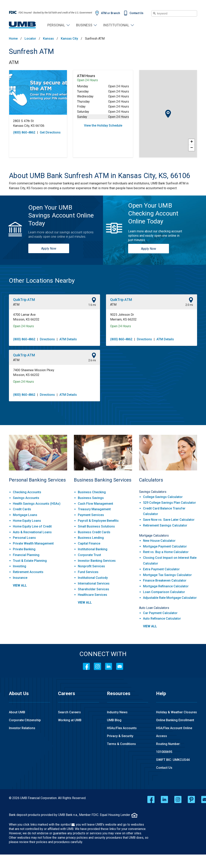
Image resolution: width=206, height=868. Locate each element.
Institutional (116, 25)
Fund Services (88, 572)
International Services (94, 583)
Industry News (117, 712)
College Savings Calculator (163, 497)
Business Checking (92, 492)
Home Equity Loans (27, 521)
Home (13, 39)
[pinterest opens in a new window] (191, 799)
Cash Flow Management (95, 504)
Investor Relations (22, 728)
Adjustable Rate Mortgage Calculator (170, 598)
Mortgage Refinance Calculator (166, 586)
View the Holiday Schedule (103, 125)
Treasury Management (94, 509)
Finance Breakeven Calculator (165, 580)
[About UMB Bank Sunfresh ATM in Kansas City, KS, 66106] (103, 176)
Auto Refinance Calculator (162, 619)
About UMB (17, 712)
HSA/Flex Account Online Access (174, 732)
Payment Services (91, 515)
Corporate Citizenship (25, 720)
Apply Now (49, 248)
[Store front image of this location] (38, 92)
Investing (20, 566)
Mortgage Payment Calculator (165, 546)
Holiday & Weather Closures (176, 712)
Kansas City (69, 39)
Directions (47, 339)
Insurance (20, 578)
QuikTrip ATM (24, 300)
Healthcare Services (93, 595)
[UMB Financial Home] (23, 25)
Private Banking (24, 549)
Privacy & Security (120, 736)
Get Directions (50, 132)
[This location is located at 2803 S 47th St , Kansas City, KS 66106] (38, 123)
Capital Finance (89, 543)
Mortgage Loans (25, 515)
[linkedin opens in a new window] (164, 799)
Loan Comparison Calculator (164, 592)
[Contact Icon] (120, 666)
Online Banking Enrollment (175, 720)
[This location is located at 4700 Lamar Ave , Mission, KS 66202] (54, 317)
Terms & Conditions (121, 744)
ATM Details (68, 339)
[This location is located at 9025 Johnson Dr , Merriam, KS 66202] (152, 317)
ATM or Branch (111, 13)
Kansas (48, 39)
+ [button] (192, 142)
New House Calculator (159, 541)
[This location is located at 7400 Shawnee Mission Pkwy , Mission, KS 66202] (54, 373)
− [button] (192, 148)
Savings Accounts (26, 498)
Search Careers (69, 712)
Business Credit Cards (94, 532)
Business (84, 25)
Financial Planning (26, 555)
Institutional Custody (93, 578)
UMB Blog (114, 720)
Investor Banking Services (97, 561)
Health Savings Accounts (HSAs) (37, 504)
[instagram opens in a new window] (178, 799)
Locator (30, 39)
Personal (56, 25)
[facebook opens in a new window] (151, 799)
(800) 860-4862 (24, 339)
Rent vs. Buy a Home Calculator (166, 552)
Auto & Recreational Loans (32, 532)
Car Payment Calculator (160, 613)
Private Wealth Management (33, 543)
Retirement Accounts (28, 572)
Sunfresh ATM (31, 52)
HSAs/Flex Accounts (122, 728)
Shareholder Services (93, 589)
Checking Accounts (27, 492)
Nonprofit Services (91, 566)
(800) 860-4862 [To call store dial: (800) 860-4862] (24, 132)
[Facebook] (86, 666)
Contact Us (136, 13)
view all (20, 585)
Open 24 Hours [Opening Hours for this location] (23, 326)
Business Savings (91, 498)
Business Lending (91, 538)
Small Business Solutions (96, 526)
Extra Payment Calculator (161, 569)
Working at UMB (70, 720)
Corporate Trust (89, 555)
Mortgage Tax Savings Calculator (167, 575)
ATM (14, 62)
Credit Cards (22, 509)
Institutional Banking (93, 549)
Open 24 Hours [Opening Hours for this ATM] (87, 80)
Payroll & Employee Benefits (98, 521)
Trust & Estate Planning (30, 561)
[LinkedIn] (109, 666)
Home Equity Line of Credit (32, 526)
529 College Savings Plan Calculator (169, 503)
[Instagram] (97, 666)
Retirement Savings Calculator (165, 525)
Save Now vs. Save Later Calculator (169, 520)
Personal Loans (24, 538)
